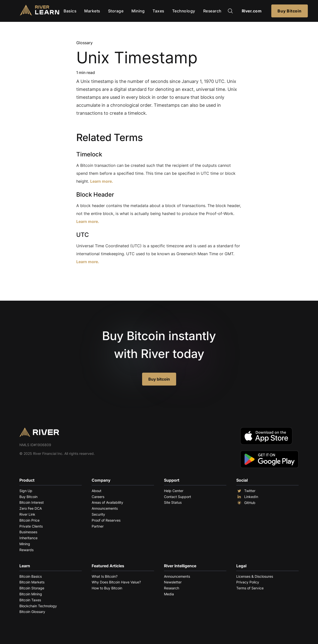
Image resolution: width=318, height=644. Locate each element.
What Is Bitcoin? (105, 576)
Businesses (28, 532)
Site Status (173, 502)
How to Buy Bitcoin (107, 588)
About (97, 491)
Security (98, 514)
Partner (98, 526)
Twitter (246, 491)
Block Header (95, 195)
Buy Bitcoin (290, 11)
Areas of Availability (107, 502)
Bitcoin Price (29, 520)
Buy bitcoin (159, 379)
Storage (116, 11)
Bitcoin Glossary (32, 612)
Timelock (89, 154)
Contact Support (178, 497)
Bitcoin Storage (32, 588)
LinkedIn (247, 497)
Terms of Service (250, 588)
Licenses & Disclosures (255, 576)
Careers (98, 497)
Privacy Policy (248, 582)
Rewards (26, 550)
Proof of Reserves (106, 520)
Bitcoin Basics (31, 576)
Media (169, 594)
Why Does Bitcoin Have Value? (116, 582)
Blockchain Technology (38, 606)
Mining (138, 11)
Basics (70, 11)
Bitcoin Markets (32, 582)
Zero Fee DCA (31, 508)
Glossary (84, 43)
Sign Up (26, 491)
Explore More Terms (104, 277)
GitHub (246, 503)
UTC (83, 235)
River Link (27, 514)
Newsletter (173, 582)
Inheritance (28, 538)
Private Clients (31, 526)
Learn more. (102, 181)
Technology (184, 11)
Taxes (158, 11)
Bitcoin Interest (32, 502)
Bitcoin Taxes (30, 600)
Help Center (174, 491)
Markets (92, 11)
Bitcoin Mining (31, 594)
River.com (252, 11)
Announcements (105, 508)
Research (212, 11)
